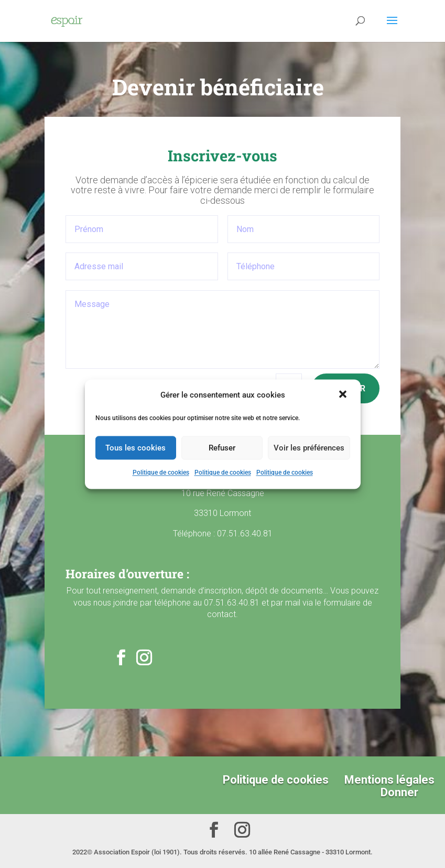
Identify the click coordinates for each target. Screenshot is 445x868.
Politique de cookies (161, 473)
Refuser (222, 448)
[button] (344, 395)
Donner (399, 792)
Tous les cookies (135, 448)
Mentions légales (389, 780)
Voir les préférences (309, 448)
